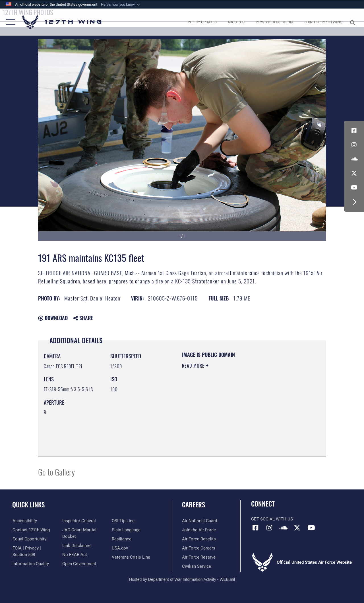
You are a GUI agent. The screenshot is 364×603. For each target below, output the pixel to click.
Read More (194, 366)
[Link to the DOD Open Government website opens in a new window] (79, 564)
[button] (121, 5)
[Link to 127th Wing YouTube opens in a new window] (354, 188)
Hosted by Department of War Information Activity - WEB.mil (182, 579)
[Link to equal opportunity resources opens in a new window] (29, 539)
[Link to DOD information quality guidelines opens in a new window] (30, 564)
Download (53, 318)
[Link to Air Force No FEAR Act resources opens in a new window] (74, 555)
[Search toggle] (354, 22)
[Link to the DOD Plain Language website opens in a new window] (126, 530)
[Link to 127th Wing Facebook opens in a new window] (354, 131)
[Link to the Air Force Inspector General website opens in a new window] (79, 521)
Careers (194, 505)
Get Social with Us (272, 519)
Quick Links (28, 505)
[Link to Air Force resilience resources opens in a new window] (122, 539)
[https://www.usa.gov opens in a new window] (120, 548)
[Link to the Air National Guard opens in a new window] (199, 521)
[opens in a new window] (202, 22)
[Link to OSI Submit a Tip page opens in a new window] (123, 521)
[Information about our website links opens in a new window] (77, 546)
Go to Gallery (56, 472)
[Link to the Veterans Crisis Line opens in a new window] (131, 557)
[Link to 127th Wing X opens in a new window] (354, 173)
